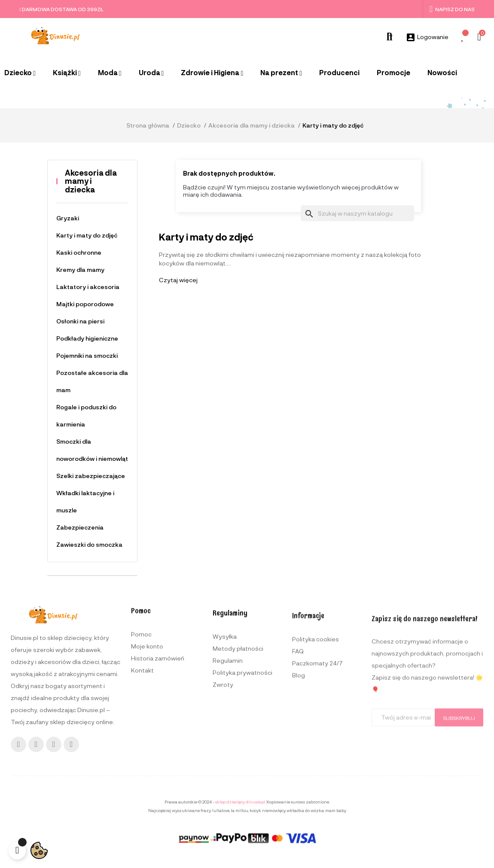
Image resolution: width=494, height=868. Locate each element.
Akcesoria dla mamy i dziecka (91, 181)
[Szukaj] (357, 213)
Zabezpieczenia (80, 527)
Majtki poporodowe (85, 304)
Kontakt (142, 777)
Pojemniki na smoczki (87, 355)
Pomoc (141, 741)
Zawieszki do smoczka (89, 544)
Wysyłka (225, 755)
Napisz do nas (452, 9)
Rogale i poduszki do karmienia (86, 416)
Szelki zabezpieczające (91, 476)
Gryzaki (68, 218)
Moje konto (147, 753)
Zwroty (223, 803)
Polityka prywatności (242, 791)
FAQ (298, 779)
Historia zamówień (158, 765)
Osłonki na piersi (80, 321)
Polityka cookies (316, 767)
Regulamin (228, 779)
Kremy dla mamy (80, 270)
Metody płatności (238, 767)
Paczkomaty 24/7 (317, 791)
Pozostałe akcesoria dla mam (92, 381)
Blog (299, 803)
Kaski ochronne (79, 252)
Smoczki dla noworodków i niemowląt (92, 450)
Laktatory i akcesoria (88, 287)
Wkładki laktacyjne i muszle (85, 501)
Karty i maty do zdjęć (87, 235)
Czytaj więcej (178, 280)
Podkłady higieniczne (87, 338)
